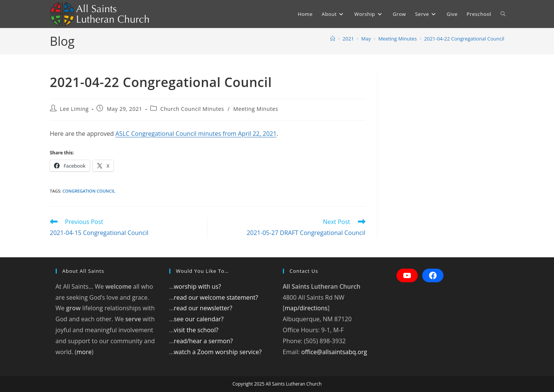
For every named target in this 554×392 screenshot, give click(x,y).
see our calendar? (199, 319)
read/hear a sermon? (203, 341)
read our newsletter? (203, 308)
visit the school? (196, 330)
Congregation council (89, 191)
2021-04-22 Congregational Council (464, 39)
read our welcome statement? (216, 297)
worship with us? (197, 286)
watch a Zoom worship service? (218, 352)
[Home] (333, 39)
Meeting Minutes (256, 109)
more (84, 352)
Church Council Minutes (192, 109)
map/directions (306, 308)
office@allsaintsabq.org (334, 352)
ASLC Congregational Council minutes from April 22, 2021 (196, 134)
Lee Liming (74, 109)
